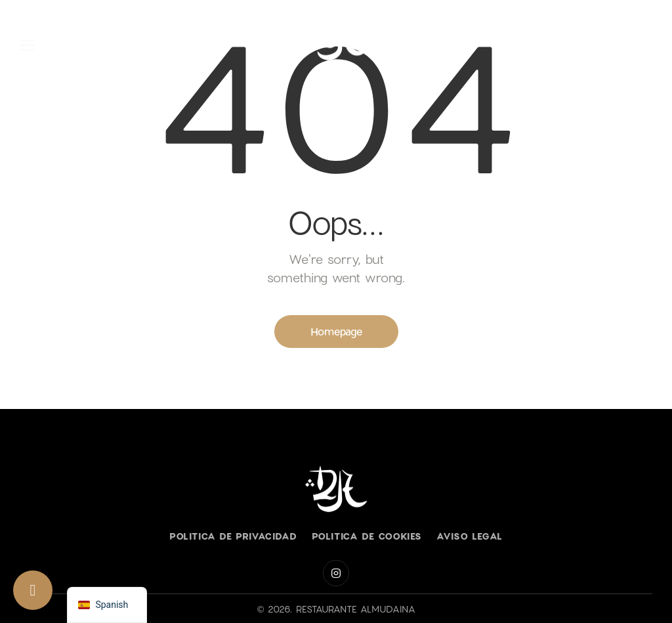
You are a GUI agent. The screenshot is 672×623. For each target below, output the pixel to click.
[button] (27, 44)
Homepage (336, 331)
